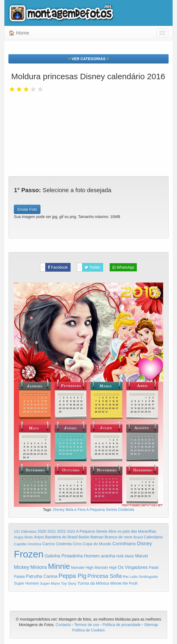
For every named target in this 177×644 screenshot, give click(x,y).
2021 (52, 531)
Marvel (142, 556)
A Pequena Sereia (102, 510)
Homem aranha (99, 556)
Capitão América (27, 544)
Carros (48, 544)
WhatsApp (123, 267)
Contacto (64, 625)
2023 (71, 531)
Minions (39, 567)
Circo (77, 544)
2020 (42, 531)
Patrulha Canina (42, 576)
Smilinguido (148, 577)
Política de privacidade (122, 625)
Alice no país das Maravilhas (132, 531)
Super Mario (50, 583)
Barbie (84, 537)
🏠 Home (19, 33)
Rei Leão (130, 577)
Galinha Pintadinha (64, 556)
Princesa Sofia (105, 576)
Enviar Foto (27, 209)
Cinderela (126, 510)
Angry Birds (23, 537)
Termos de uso (87, 625)
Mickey (22, 567)
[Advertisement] (88, 133)
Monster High (82, 568)
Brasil (138, 537)
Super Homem (26, 583)
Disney (59, 510)
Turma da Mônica (93, 583)
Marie (129, 556)
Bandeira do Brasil (61, 537)
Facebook (54, 267)
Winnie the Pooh (124, 583)
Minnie (59, 566)
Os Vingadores (133, 567)
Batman (97, 537)
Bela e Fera (76, 510)
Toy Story (69, 583)
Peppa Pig (72, 576)
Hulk (120, 556)
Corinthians (124, 544)
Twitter (89, 267)
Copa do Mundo (97, 544)
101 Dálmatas (25, 531)
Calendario (153, 537)
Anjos (39, 537)
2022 (61, 531)
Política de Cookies (88, 630)
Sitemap (151, 625)
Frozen (29, 554)
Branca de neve (118, 537)
